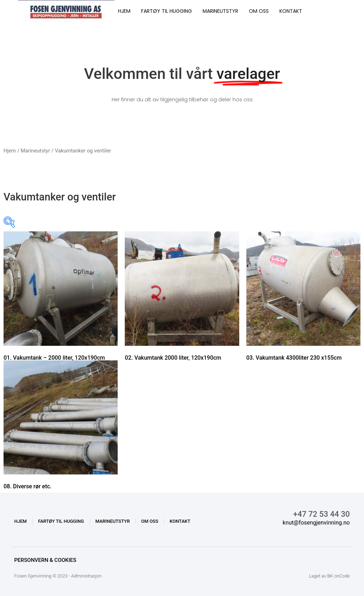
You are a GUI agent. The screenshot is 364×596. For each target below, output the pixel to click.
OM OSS (259, 11)
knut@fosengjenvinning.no (316, 523)
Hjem (10, 151)
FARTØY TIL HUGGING (167, 11)
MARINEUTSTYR (220, 11)
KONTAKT (291, 11)
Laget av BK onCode (329, 576)
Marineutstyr (35, 151)
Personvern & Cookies (45, 560)
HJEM (124, 11)
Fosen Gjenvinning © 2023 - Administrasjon (58, 576)
